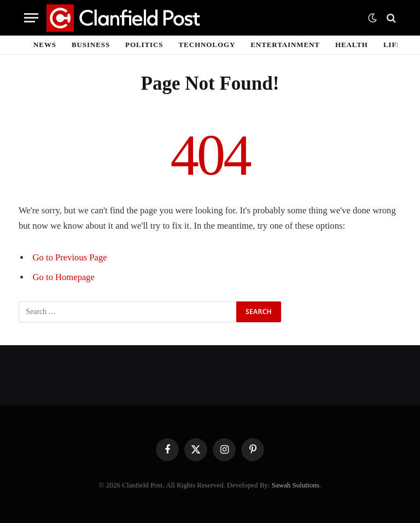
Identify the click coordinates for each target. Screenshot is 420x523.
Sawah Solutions (296, 485)
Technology (207, 45)
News (45, 45)
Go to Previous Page (70, 257)
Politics (144, 45)
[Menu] (31, 18)
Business (91, 45)
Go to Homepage (64, 277)
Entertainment (285, 45)
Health (352, 45)
